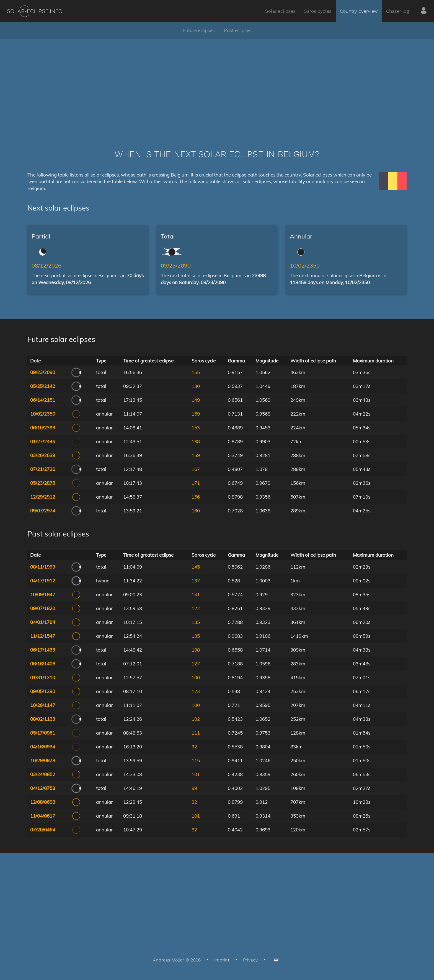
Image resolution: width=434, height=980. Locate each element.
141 (196, 594)
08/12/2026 (46, 265)
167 (196, 469)
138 (196, 441)
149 (196, 400)
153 (196, 428)
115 (196, 760)
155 (196, 372)
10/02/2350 (305, 265)
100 (196, 677)
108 (196, 650)
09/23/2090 (176, 265)
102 (196, 719)
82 (194, 802)
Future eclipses (199, 30)
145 (196, 567)
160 (196, 511)
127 (196, 664)
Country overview (359, 11)
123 (196, 691)
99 (194, 788)
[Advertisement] (217, 86)
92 (194, 747)
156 (196, 497)
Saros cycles (318, 11)
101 (196, 774)
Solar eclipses (280, 11)
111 (196, 733)
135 (196, 622)
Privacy (250, 960)
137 (196, 581)
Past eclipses (238, 30)
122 (196, 608)
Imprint (222, 960)
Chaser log (398, 11)
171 (196, 483)
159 (196, 414)
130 (196, 386)
